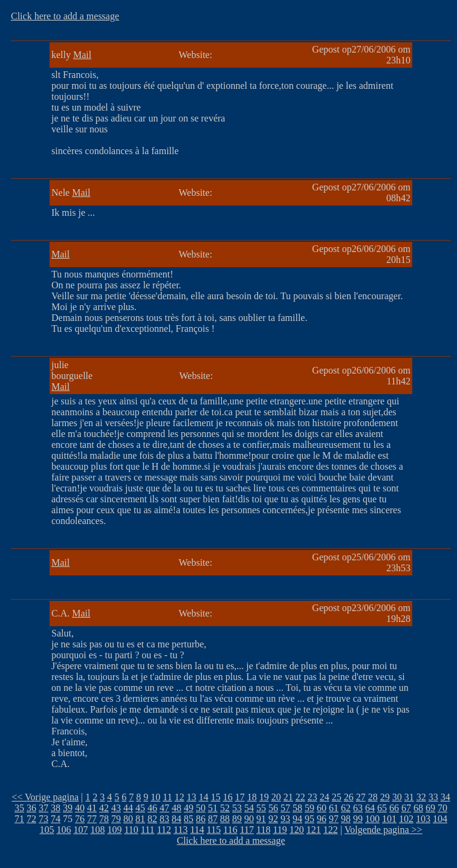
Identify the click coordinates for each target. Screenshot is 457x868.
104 (440, 819)
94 (297, 819)
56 (273, 808)
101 (389, 819)
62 (346, 808)
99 (358, 819)
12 (180, 797)
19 (264, 797)
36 (31, 808)
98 (346, 819)
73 (44, 819)
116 (230, 830)
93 (285, 819)
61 (334, 808)
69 (430, 808)
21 (288, 797)
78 (104, 819)
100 (372, 819)
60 (322, 808)
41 (92, 808)
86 (201, 819)
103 (423, 819)
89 (237, 819)
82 (152, 819)
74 (56, 819)
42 (104, 808)
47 (164, 808)
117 (247, 830)
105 (47, 830)
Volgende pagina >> (384, 830)
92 (273, 819)
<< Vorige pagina (45, 797)
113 (180, 830)
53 (237, 808)
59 (310, 808)
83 (164, 819)
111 (148, 830)
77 (92, 819)
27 (361, 797)
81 (140, 819)
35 (19, 808)
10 (155, 797)
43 (116, 808)
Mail (82, 55)
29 (385, 797)
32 (421, 797)
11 (167, 797)
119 (280, 830)
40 (80, 808)
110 (131, 830)
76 (80, 819)
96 (322, 819)
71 (19, 819)
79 (116, 819)
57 (285, 808)
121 (314, 830)
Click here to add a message (65, 16)
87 (213, 819)
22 (300, 797)
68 (418, 808)
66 (394, 808)
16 (228, 797)
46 (152, 808)
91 (261, 819)
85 (189, 819)
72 (31, 819)
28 (373, 797)
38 (56, 808)
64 (370, 808)
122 (331, 830)
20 (276, 797)
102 (406, 819)
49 (189, 808)
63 (358, 808)
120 (297, 830)
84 (177, 819)
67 (406, 808)
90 (249, 819)
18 (252, 797)
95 (310, 819)
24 (325, 797)
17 (240, 797)
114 (197, 830)
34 (446, 797)
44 (128, 808)
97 (334, 819)
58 (297, 808)
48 (177, 808)
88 (225, 819)
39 (68, 808)
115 (214, 830)
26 (349, 797)
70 (442, 808)
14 (204, 797)
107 (80, 830)
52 (225, 808)
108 (97, 830)
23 (313, 797)
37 (44, 808)
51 (213, 808)
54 (249, 808)
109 (114, 830)
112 (164, 830)
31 (409, 797)
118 (263, 830)
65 (382, 808)
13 (192, 797)
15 (216, 797)
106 (63, 830)
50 (201, 808)
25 (337, 797)
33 (433, 797)
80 (128, 819)
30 (397, 797)
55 (261, 808)
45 (140, 808)
